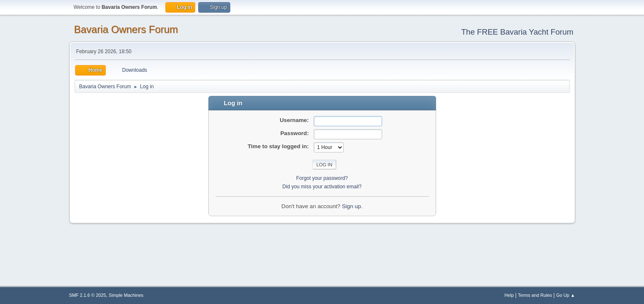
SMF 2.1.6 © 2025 (88, 295)
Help (509, 295)
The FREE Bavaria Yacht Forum (517, 32)
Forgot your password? (322, 178)
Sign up (352, 206)
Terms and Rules (535, 295)
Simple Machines (126, 295)
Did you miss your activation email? (322, 187)
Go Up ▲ (566, 295)
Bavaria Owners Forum (126, 29)
